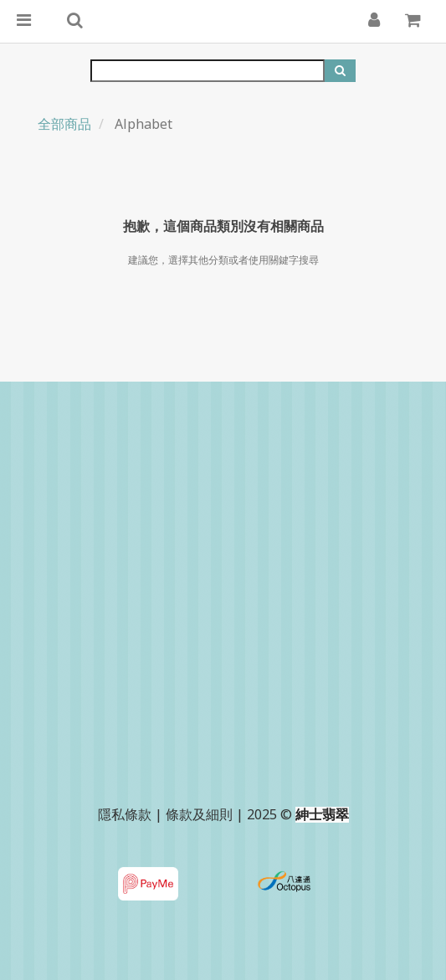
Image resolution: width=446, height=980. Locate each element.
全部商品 (64, 124)
